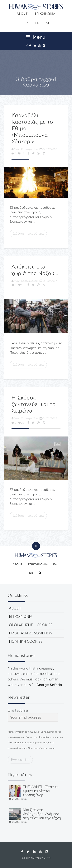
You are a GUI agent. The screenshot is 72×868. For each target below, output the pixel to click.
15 (21, 154)
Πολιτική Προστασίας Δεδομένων (25, 743)
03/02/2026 (19, 822)
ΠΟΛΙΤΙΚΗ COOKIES (26, 642)
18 (21, 285)
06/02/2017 (48, 418)
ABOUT (22, 14)
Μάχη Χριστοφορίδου (25, 149)
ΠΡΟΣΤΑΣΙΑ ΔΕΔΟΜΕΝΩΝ (31, 633)
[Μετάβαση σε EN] (38, 23)
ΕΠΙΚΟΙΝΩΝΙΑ (45, 14)
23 (21, 423)
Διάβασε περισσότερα (28, 233)
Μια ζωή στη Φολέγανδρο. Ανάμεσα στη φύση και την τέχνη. (42, 814)
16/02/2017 (48, 281)
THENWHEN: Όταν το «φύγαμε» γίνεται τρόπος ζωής (41, 791)
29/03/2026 (19, 799)
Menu (36, 37)
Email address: (33, 715)
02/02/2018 (48, 149)
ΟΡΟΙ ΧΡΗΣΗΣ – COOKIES (31, 625)
